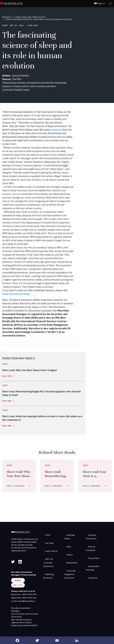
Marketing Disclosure (49, 576)
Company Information (91, 537)
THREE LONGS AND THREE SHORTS (30, 17)
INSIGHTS (7, 17)
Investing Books (70, 537)
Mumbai (18, 580)
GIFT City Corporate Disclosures (48, 563)
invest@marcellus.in (26, 601)
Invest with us (51, 551)
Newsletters (72, 563)
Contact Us (93, 578)
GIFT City (18, 585)
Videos (70, 555)
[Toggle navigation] (111, 3)
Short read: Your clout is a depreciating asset (95, 478)
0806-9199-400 (29, 594)
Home (48, 535)
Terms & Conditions (91, 548)
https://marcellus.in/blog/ (16, 294)
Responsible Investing (92, 568)
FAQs (69, 547)
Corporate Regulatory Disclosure (70, 574)
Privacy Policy (94, 558)
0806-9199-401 (29, 598)
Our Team (49, 543)
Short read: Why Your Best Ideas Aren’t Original (19, 476)
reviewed (55, 130)
